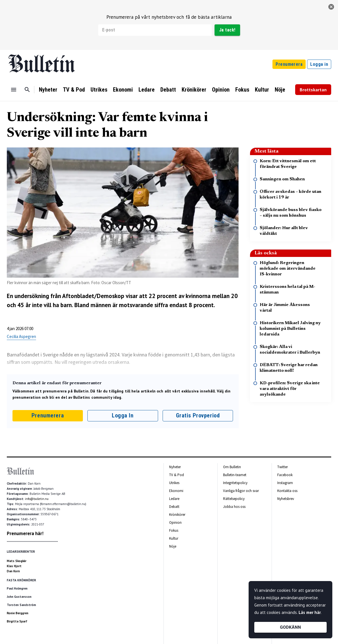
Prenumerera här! (25, 533)
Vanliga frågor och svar (241, 491)
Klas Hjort (14, 566)
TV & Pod (74, 90)
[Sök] (27, 90)
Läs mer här (310, 612)
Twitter (283, 467)
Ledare (147, 90)
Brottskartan (313, 90)
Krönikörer (194, 90)
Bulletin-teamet (235, 475)
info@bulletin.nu (37, 499)
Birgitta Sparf (17, 621)
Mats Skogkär (17, 561)
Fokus (242, 90)
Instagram (285, 483)
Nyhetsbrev (286, 499)
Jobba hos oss (234, 507)
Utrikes (99, 90)
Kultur (262, 90)
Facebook (285, 475)
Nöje (280, 90)
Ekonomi (123, 90)
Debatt (168, 90)
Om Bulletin (232, 467)
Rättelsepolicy (234, 499)
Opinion (221, 90)
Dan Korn (13, 571)
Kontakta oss (287, 491)
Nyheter (48, 90)
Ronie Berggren (18, 613)
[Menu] (14, 90)
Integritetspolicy (235, 483)
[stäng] (331, 7)
